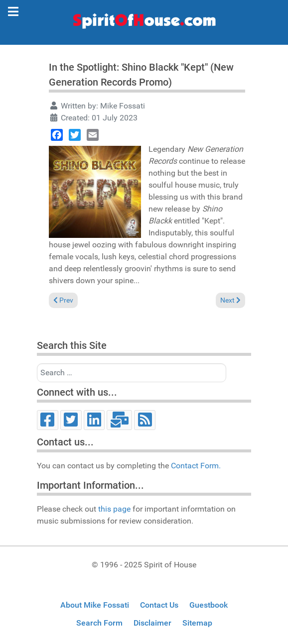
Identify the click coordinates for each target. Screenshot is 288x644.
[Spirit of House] (144, 23)
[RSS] (145, 420)
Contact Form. (196, 466)
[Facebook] (48, 420)
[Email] (119, 420)
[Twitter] (71, 420)
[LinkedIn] (94, 420)
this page (114, 509)
